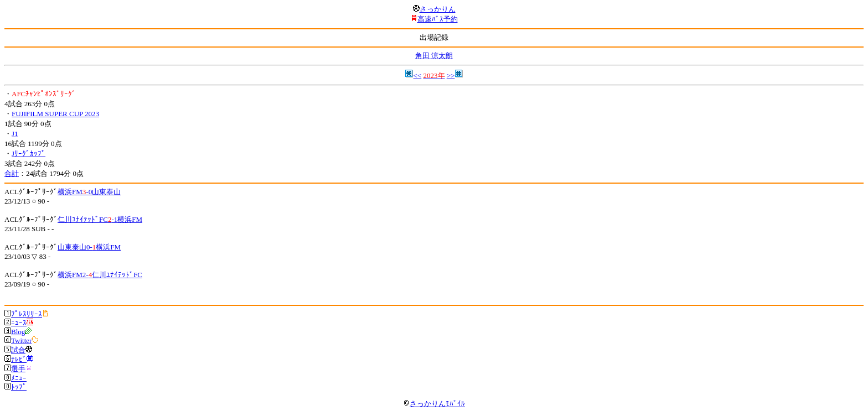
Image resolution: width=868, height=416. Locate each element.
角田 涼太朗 (434, 56)
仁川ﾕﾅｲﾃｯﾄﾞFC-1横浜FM (100, 219)
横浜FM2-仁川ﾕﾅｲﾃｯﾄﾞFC (100, 275)
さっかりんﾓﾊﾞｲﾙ (434, 404)
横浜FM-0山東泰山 (89, 192)
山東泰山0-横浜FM (89, 247)
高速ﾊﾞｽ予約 (438, 19)
